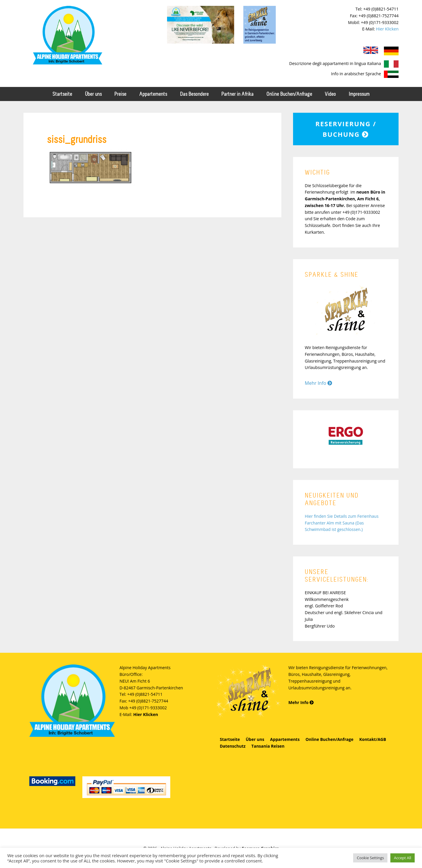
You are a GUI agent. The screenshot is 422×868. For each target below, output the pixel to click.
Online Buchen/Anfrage (329, 739)
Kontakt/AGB (373, 739)
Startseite (230, 739)
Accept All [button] (403, 858)
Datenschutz (233, 746)
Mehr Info (318, 383)
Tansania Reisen (268, 746)
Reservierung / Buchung (346, 129)
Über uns (255, 739)
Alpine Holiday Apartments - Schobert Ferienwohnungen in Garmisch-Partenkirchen (67, 35)
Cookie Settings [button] (370, 858)
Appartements (285, 739)
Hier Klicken (387, 29)
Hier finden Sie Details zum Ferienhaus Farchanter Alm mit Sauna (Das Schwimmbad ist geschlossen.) (342, 523)
